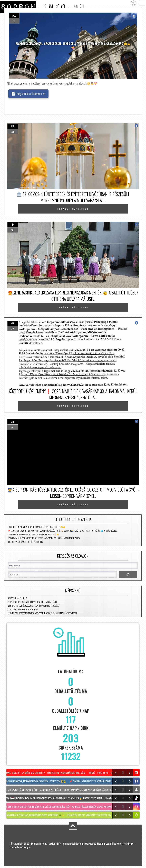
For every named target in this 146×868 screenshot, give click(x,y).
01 (12, 427)
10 (12, 230)
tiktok (137, 798)
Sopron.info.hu (39, 843)
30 (12, 329)
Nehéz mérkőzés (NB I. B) (17, 598)
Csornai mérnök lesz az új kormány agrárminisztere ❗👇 (33, 534)
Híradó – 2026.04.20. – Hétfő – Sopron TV (25, 542)
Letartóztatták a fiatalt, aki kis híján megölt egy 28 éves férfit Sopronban (100, 790)
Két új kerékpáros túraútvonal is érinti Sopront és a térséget (32, 790)
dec (14, 16)
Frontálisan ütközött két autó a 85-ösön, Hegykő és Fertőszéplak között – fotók (42, 613)
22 (13, 131)
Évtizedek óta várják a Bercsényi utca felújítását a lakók (32, 602)
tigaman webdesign (72, 843)
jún (12, 225)
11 (14, 21)
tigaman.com (104, 843)
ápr (12, 323)
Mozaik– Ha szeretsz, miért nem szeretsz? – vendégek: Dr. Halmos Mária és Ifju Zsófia (44, 538)
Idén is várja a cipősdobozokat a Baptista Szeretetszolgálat (34, 606)
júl (12, 126)
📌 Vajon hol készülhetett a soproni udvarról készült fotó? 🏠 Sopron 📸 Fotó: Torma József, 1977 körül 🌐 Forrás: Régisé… (62, 531)
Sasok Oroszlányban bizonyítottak (23, 609)
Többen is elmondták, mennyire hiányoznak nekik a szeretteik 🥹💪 (37, 527)
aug (12, 422)
